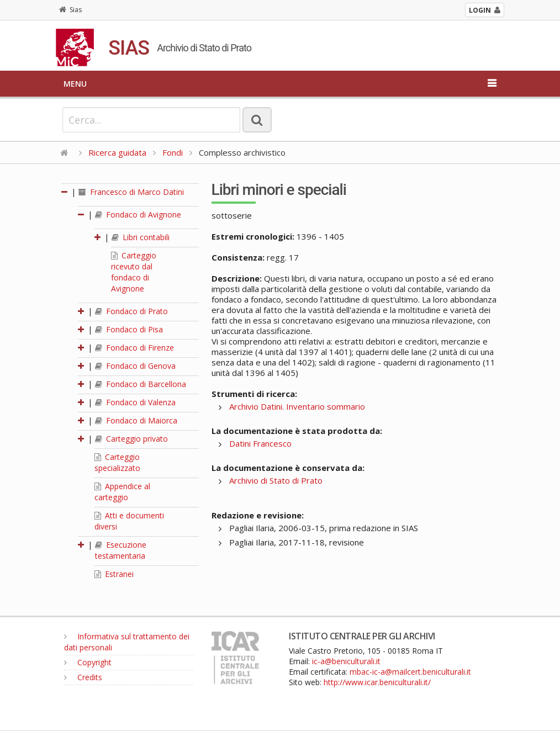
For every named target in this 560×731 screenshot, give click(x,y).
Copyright (88, 662)
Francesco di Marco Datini (131, 192)
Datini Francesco (260, 443)
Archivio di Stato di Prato (276, 480)
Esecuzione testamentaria (121, 550)
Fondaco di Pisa (129, 329)
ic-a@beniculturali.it (346, 661)
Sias (70, 10)
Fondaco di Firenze (134, 348)
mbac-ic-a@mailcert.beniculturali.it (410, 672)
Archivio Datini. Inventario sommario (297, 406)
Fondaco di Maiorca (136, 420)
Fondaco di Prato (131, 311)
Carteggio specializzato (117, 462)
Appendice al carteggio (122, 492)
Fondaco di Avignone (138, 214)
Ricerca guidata (117, 152)
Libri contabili (141, 237)
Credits (83, 677)
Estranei (114, 574)
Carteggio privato (131, 439)
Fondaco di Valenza (135, 402)
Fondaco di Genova (135, 366)
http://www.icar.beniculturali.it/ (377, 682)
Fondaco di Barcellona (141, 384)
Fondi (173, 152)
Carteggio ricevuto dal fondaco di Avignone (134, 272)
